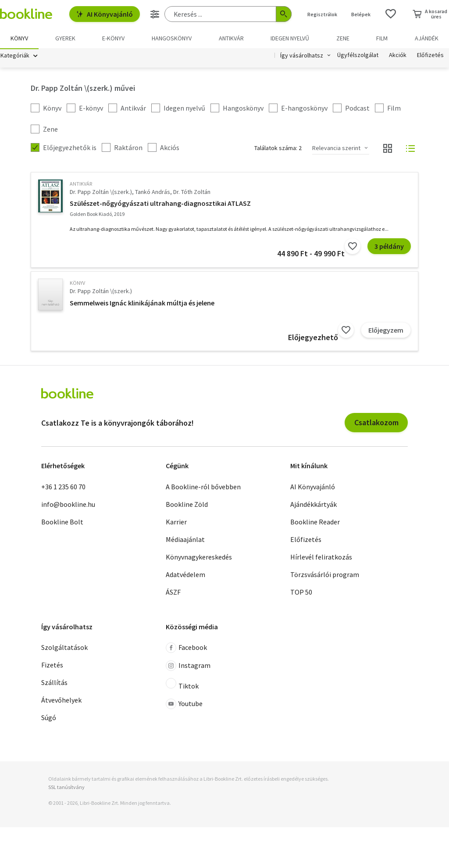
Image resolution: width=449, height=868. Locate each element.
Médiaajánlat (185, 540)
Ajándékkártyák (314, 505)
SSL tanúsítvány (66, 788)
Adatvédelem (185, 575)
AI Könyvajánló (105, 14)
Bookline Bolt (62, 523)
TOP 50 (301, 593)
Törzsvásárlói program (325, 575)
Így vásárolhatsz (302, 56)
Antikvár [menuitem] (231, 38)
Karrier (176, 523)
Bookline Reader (315, 523)
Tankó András (153, 193)
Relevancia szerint (336, 149)
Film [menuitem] (382, 38)
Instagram (188, 667)
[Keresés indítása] (284, 14)
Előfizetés (430, 56)
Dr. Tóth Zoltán (192, 193)
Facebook (186, 649)
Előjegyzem (386, 331)
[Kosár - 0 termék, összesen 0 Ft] (430, 14)
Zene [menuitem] (343, 38)
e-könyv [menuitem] (113, 38)
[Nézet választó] (388, 149)
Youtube (184, 705)
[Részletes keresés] (155, 14)
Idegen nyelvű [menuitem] (290, 38)
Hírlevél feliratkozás (321, 558)
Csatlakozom (376, 423)
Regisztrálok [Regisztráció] (322, 14)
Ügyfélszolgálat (358, 56)
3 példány (389, 247)
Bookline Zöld (187, 505)
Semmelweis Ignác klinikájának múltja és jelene (142, 304)
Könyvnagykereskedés (199, 558)
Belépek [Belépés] (361, 14)
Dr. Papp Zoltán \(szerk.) (101, 193)
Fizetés (52, 666)
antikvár (81, 185)
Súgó (49, 718)
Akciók (398, 56)
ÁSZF (173, 593)
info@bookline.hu (68, 505)
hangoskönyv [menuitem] (172, 38)
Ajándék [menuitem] (427, 38)
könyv (77, 284)
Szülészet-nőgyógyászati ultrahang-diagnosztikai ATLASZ (160, 204)
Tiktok (182, 685)
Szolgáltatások (64, 648)
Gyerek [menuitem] (65, 38)
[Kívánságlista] (391, 14)
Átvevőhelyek (61, 701)
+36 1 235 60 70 (63, 488)
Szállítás (54, 683)
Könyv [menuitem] (19, 38)
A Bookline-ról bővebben (203, 488)
